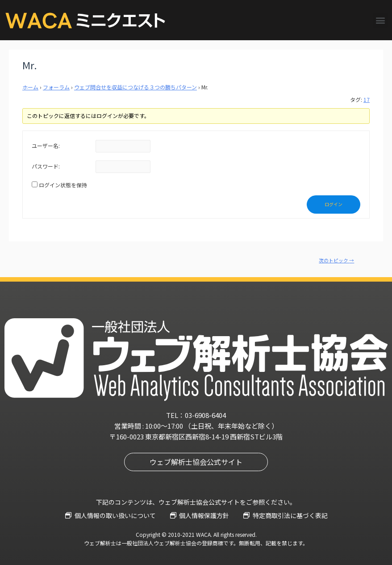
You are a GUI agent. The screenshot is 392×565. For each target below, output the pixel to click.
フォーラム (56, 87)
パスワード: (46, 166)
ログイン (334, 204)
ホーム (30, 87)
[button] (380, 20)
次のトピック (336, 260)
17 (367, 99)
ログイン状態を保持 (63, 185)
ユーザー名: (46, 145)
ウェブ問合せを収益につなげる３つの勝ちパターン (136, 87)
